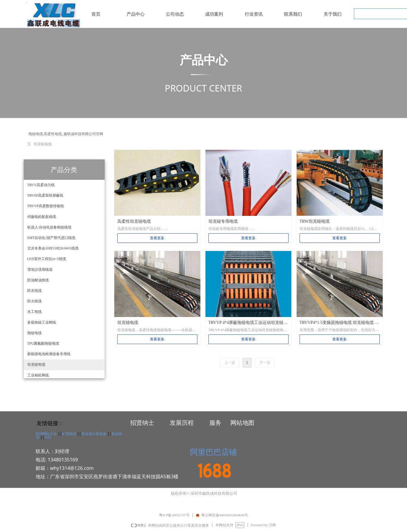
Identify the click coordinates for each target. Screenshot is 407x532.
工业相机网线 (38, 375)
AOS (48, 437)
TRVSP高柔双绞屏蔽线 (45, 195)
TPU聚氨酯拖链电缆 (43, 343)
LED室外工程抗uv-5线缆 (47, 259)
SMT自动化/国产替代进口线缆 (51, 238)
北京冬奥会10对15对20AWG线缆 (53, 248)
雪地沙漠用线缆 (40, 270)
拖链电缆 (34, 333)
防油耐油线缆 (38, 280)
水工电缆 (34, 312)
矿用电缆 (69, 434)
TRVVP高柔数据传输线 (46, 206)
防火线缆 (34, 301)
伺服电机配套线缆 (42, 217)
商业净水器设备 (94, 434)
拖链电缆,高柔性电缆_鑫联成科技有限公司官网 (66, 134)
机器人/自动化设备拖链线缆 (49, 227)
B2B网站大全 (46, 434)
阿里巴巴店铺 (214, 452)
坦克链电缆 (36, 364)
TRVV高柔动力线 (41, 185)
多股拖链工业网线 (42, 322)
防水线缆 (34, 291)
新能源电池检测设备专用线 (49, 354)
